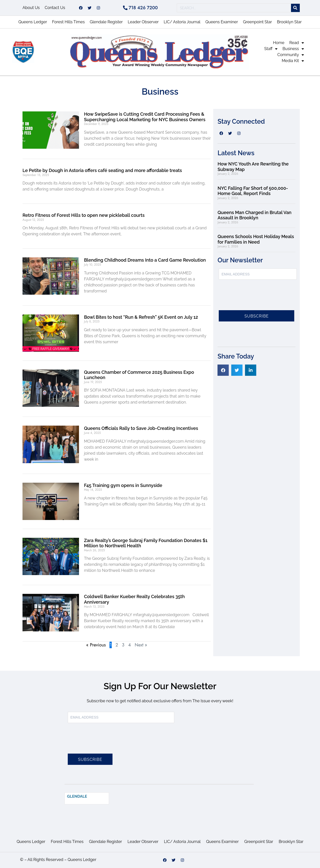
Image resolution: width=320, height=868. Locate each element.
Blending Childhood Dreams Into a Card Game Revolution (145, 260)
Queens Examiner (221, 22)
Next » (141, 645)
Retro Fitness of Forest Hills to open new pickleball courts (83, 215)
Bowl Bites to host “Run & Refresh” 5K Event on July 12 (141, 317)
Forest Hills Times (68, 22)
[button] (223, 370)
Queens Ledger (33, 22)
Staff (271, 49)
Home (279, 43)
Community (290, 55)
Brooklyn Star (289, 22)
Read (296, 43)
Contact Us (55, 8)
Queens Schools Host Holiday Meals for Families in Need (256, 239)
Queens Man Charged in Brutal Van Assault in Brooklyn (254, 215)
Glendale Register (106, 22)
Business (293, 49)
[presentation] (257, 298)
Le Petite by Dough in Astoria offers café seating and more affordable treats (103, 170)
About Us (31, 8)
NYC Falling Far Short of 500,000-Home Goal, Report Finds (253, 191)
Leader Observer (143, 22)
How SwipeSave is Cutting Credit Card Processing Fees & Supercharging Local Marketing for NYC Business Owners (145, 117)
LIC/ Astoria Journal (182, 22)
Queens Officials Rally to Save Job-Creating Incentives (141, 428)
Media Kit (293, 61)
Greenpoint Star (257, 22)
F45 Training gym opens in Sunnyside (123, 485)
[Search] (295, 8)
